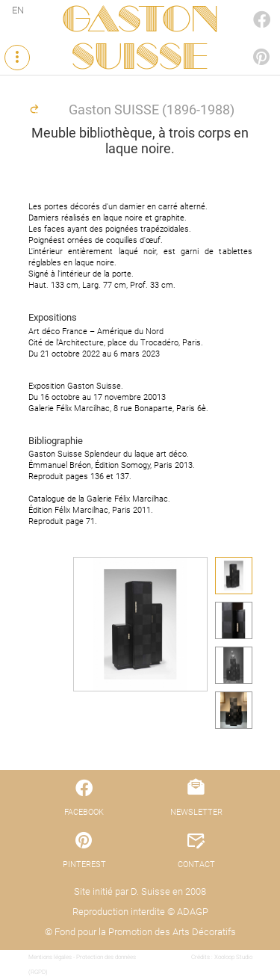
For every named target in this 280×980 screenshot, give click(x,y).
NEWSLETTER (196, 812)
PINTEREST (246, 42)
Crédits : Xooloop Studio (222, 957)
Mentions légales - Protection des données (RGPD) (82, 965)
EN (18, 10)
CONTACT (196, 865)
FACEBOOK (246, 5)
